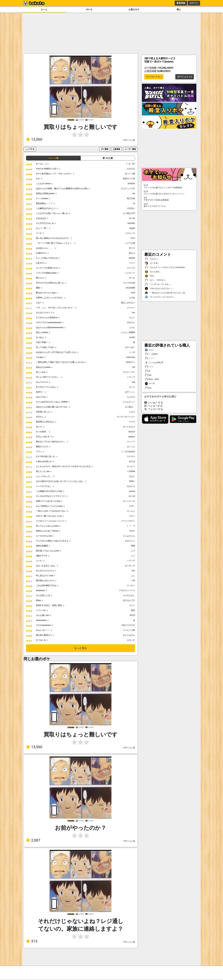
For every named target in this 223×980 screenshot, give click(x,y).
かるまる (131, 169)
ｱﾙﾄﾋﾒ (132, 531)
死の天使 (131, 198)
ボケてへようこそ (185, 77)
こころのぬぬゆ (128, 451)
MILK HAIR (152, 379)
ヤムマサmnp (129, 283)
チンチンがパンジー (126, 417)
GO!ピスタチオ (128, 625)
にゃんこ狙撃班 (128, 332)
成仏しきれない (128, 303)
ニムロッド (130, 273)
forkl (133, 293)
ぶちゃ (149, 350)
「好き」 (150, 276)
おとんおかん (129, 635)
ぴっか (132, 278)
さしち (132, 387)
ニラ (133, 551)
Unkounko (131, 357)
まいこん (131, 447)
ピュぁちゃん (129, 536)
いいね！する (154, 403)
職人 (179, 10)
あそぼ (132, 461)
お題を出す (134, 10)
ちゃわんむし (129, 595)
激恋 (133, 610)
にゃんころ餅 (129, 630)
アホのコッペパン (127, 590)
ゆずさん (131, 322)
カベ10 (150, 384)
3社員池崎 (130, 288)
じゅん (132, 327)
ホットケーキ (129, 501)
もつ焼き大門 (129, 213)
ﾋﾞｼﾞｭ (149, 367)
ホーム (44, 10)
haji (133, 382)
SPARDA (131, 184)
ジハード (131, 442)
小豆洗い (131, 208)
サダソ (132, 506)
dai (134, 193)
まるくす (131, 640)
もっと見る (81, 648)
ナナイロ (131, 268)
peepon (132, 437)
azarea (132, 491)
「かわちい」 (152, 259)
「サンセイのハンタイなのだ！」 (161, 297)
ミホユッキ (130, 233)
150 (133, 367)
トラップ (131, 377)
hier (148, 375)
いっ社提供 (151, 354)
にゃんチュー (129, 402)
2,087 (33, 840)
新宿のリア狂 (129, 179)
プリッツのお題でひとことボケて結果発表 (169, 186)
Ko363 (132, 337)
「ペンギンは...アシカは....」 (159, 284)
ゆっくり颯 (130, 174)
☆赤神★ (131, 471)
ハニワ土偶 (130, 243)
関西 (133, 546)
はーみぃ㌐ (130, 566)
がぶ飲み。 (130, 407)
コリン (132, 263)
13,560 (34, 139)
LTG (133, 580)
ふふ (133, 576)
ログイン (194, 3)
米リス (132, 248)
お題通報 (116, 149)
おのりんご (130, 541)
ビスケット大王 (128, 188)
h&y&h (132, 228)
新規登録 (181, 3)
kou (148, 388)
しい (133, 556)
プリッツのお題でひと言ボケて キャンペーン (169, 193)
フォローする (153, 406)
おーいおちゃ (129, 427)
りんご (132, 317)
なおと (132, 476)
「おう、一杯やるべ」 (156, 280)
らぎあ (132, 298)
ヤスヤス (131, 456)
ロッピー (131, 466)
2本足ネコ (130, 362)
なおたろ (131, 486)
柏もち (132, 253)
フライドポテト (128, 521)
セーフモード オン (154, 77)
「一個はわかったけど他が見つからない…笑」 (166, 293)
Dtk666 (132, 258)
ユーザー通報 (130, 149)
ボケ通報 (105, 149)
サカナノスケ (129, 372)
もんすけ (131, 397)
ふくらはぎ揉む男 (154, 363)
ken (133, 571)
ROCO (132, 615)
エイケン (131, 308)
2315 (133, 238)
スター (132, 516)
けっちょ (131, 511)
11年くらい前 (129, 140)
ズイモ (132, 422)
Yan (133, 313)
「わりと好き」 (153, 272)
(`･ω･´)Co (131, 164)
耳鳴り (132, 481)
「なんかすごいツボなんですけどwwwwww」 (166, 267)
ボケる (89, 10)
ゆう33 (132, 496)
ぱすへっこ (130, 392)
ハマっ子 (131, 561)
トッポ (132, 352)
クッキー (131, 585)
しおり (132, 412)
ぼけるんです (129, 600)
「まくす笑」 (152, 263)
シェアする (30, 149)
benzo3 (132, 432)
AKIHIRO (131, 223)
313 (32, 941)
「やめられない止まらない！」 (160, 288)
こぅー (149, 358)
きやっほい (130, 347)
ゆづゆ (132, 218)
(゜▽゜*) (131, 526)
